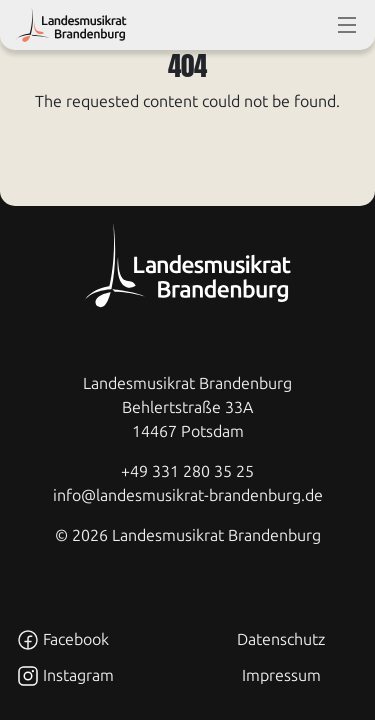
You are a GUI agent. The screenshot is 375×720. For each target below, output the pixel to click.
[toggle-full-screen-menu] (347, 25)
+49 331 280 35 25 (187, 471)
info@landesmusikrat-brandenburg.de (188, 495)
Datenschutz (281, 639)
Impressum (281, 675)
